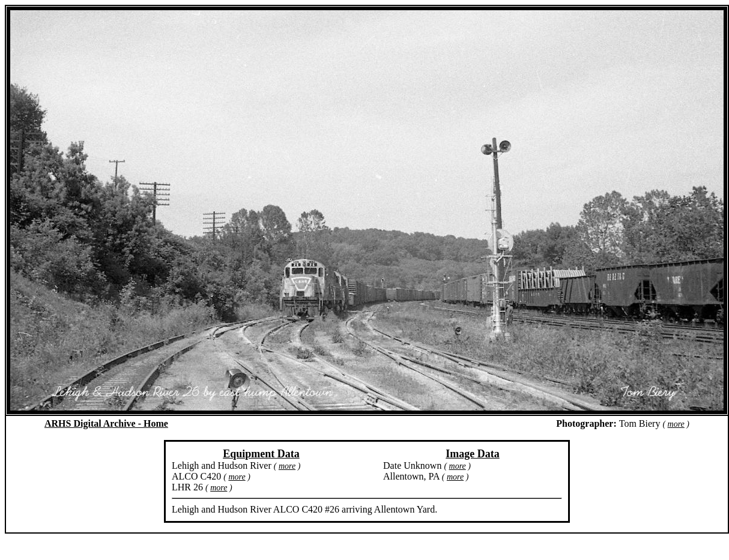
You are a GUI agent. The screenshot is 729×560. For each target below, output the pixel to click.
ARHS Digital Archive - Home (106, 423)
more (676, 424)
